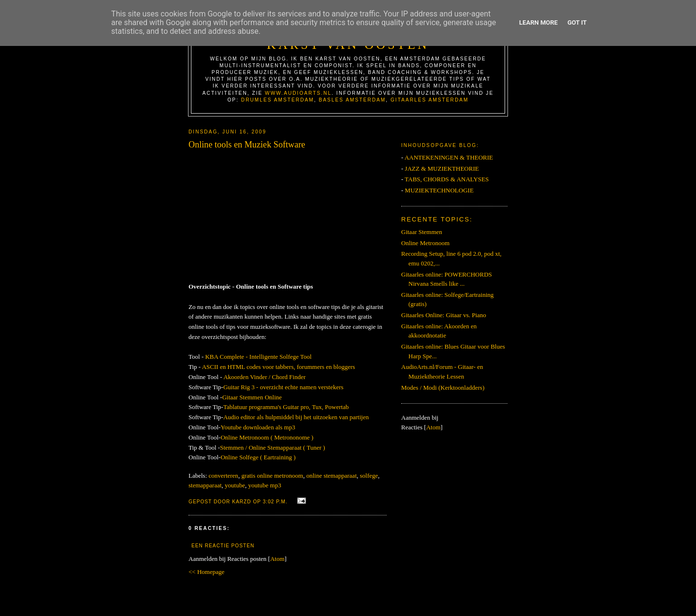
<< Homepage (206, 572)
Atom (277, 559)
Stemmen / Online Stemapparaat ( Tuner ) (272, 447)
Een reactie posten (223, 546)
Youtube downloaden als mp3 (258, 427)
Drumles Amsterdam (278, 100)
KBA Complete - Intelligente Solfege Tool (258, 357)
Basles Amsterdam (352, 100)
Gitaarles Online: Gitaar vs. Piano (444, 315)
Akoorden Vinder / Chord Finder (264, 377)
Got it (577, 22)
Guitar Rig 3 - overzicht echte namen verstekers (283, 387)
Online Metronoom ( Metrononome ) (267, 437)
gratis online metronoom (272, 476)
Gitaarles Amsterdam (430, 100)
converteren (224, 476)
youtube (235, 485)
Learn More (538, 22)
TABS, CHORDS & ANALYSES (447, 179)
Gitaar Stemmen (422, 232)
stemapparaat (205, 485)
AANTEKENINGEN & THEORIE (449, 157)
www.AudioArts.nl (298, 93)
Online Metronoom (425, 243)
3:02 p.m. (276, 502)
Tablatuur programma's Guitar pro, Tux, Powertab (286, 407)
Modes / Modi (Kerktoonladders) (443, 388)
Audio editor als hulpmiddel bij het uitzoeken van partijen (296, 417)
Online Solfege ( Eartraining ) (258, 457)
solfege (369, 476)
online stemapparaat (332, 476)
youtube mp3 (264, 485)
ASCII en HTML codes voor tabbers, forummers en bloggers (279, 367)
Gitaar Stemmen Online (252, 397)
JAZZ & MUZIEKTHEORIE (442, 169)
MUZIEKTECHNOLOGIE (439, 190)
